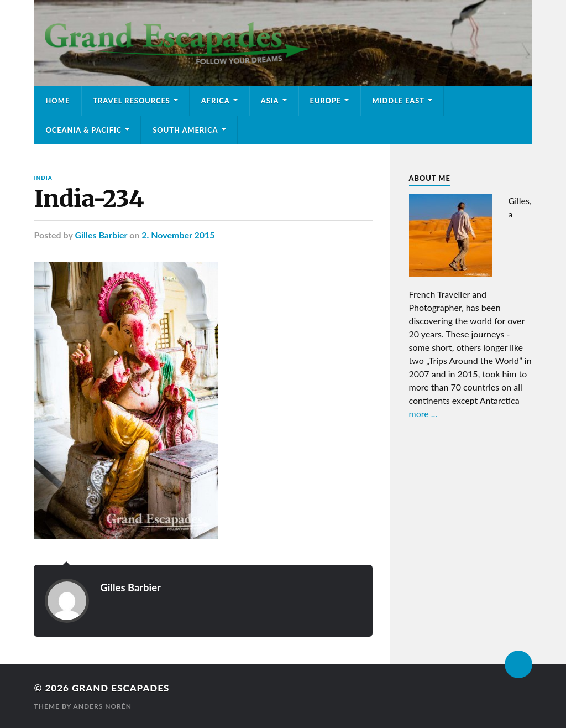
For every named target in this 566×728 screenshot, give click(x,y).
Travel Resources (132, 101)
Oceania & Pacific (83, 130)
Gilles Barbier (101, 235)
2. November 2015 (178, 235)
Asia (270, 101)
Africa (216, 101)
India (43, 178)
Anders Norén (102, 706)
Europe (326, 101)
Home (57, 101)
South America (185, 130)
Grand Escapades (120, 688)
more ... (423, 414)
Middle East (398, 101)
